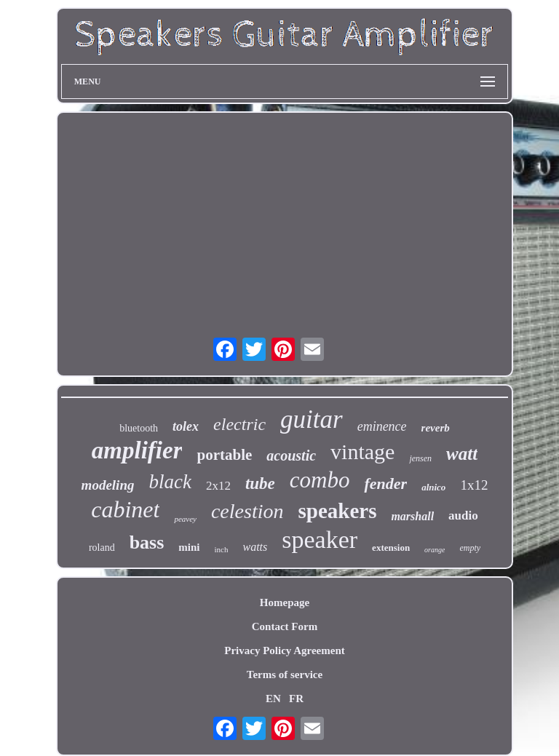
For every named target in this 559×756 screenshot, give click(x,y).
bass (147, 542)
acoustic (291, 455)
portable (224, 455)
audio (463, 516)
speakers (337, 511)
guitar (312, 419)
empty (470, 548)
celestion (247, 511)
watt (462, 454)
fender (385, 484)
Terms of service (285, 675)
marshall (412, 516)
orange (435, 550)
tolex (186, 426)
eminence (382, 426)
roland (102, 548)
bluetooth (139, 428)
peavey (185, 519)
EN (273, 699)
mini (189, 547)
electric (239, 424)
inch (222, 549)
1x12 (474, 485)
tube (260, 484)
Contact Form (285, 626)
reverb (436, 428)
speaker (320, 540)
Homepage (285, 602)
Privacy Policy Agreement (285, 650)
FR (296, 699)
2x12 (218, 486)
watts (255, 547)
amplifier (137, 450)
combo (320, 480)
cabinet (125, 509)
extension (391, 548)
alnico (433, 487)
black (170, 482)
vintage (362, 451)
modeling (108, 485)
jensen (420, 458)
